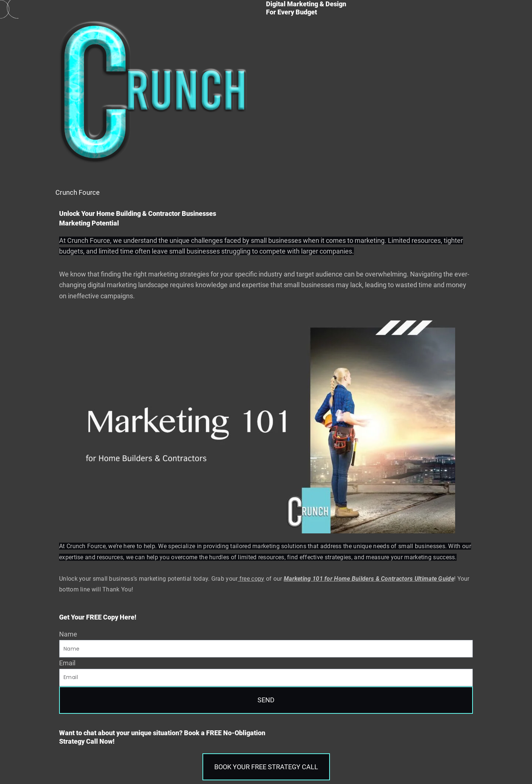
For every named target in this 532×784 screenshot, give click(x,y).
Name (68, 634)
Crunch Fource (78, 192)
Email (67, 663)
